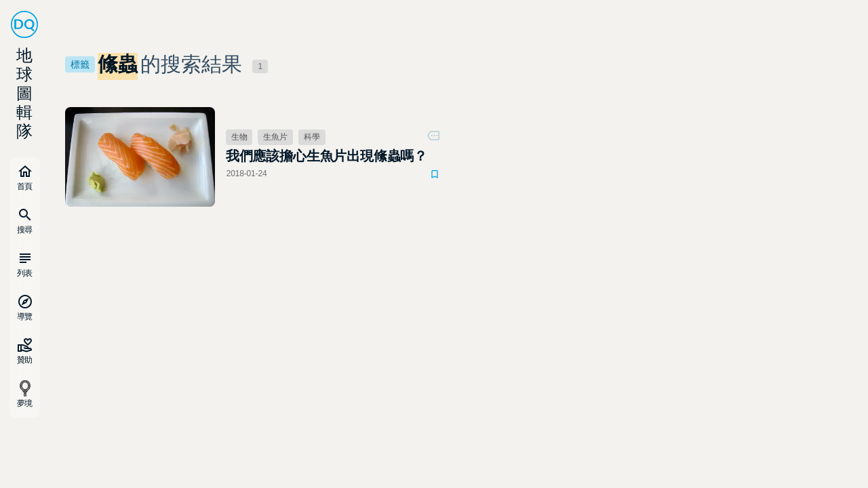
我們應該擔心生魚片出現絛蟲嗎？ (327, 156)
